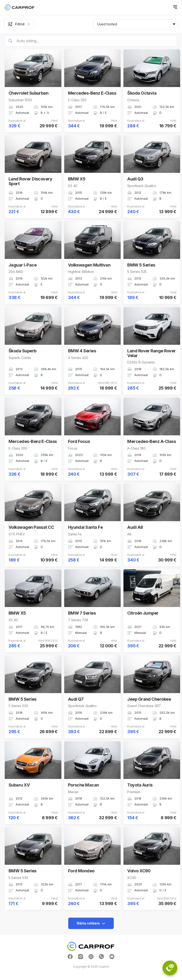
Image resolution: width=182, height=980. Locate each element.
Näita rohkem (91, 923)
